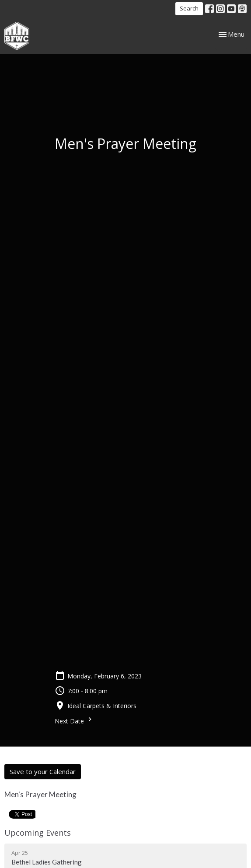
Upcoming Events (38, 833)
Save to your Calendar (43, 771)
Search (189, 8)
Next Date (74, 720)
